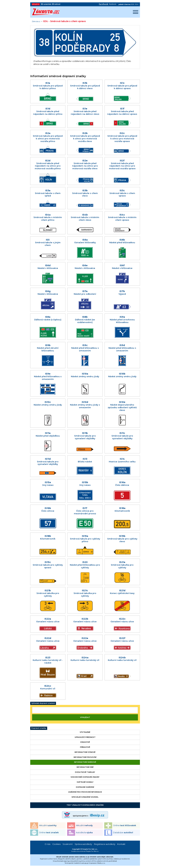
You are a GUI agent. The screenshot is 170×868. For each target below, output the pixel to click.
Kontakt (121, 844)
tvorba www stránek (78, 851)
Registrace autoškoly (105, 844)
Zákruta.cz (36, 22)
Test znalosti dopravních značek (85, 805)
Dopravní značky (39, 728)
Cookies (56, 844)
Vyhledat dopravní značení (43, 703)
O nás (47, 844)
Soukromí (68, 844)
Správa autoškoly (83, 844)
